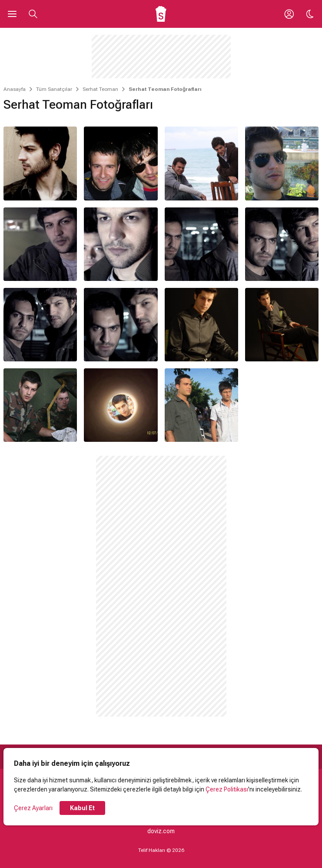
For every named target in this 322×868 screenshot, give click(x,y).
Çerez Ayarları (33, 808)
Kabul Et (82, 808)
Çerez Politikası (227, 789)
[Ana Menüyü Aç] (12, 14)
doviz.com (161, 831)
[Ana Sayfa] (161, 14)
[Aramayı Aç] (33, 14)
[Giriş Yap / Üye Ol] (289, 14)
